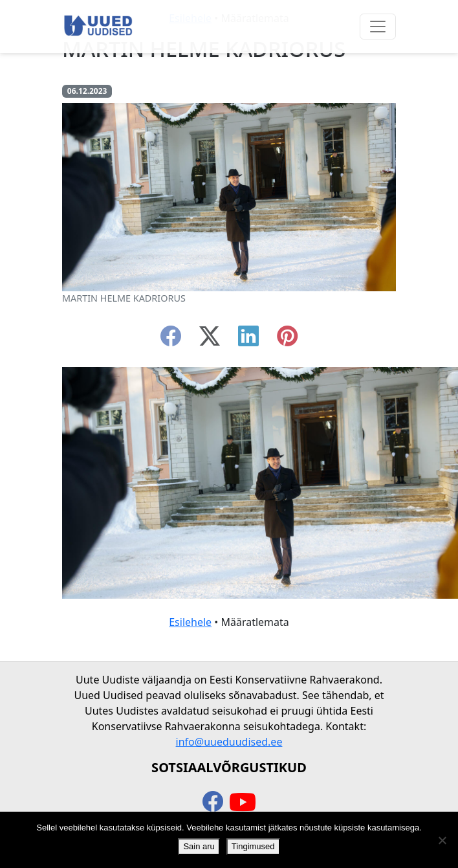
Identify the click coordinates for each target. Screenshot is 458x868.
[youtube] (243, 803)
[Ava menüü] (378, 27)
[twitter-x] (210, 340)
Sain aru (199, 846)
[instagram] (287, 340)
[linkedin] (248, 340)
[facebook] (171, 340)
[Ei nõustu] (442, 840)
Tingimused (253, 846)
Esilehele (190, 622)
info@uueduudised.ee (229, 742)
